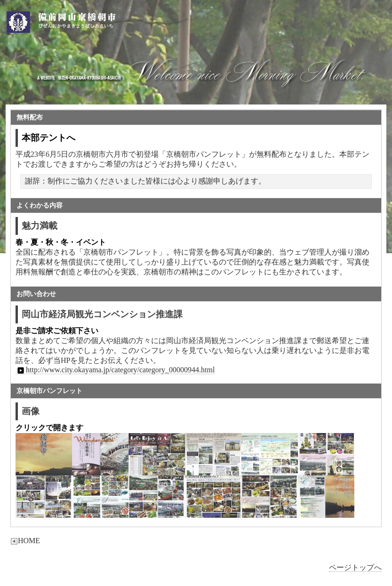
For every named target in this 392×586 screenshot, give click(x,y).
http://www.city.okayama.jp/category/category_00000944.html (115, 370)
